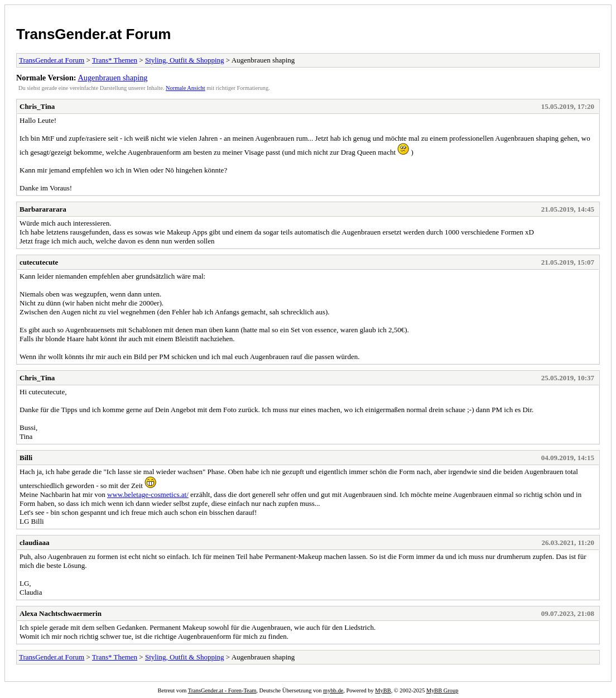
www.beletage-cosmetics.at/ (148, 494)
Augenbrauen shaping (112, 78)
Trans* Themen (115, 60)
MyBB (383, 690)
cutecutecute (39, 262)
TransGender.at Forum (93, 34)
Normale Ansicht (186, 88)
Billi (26, 458)
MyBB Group (442, 690)
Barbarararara (43, 209)
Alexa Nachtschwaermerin (61, 613)
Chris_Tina (37, 106)
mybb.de (333, 690)
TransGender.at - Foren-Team (222, 690)
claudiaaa (34, 542)
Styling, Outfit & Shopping (185, 60)
